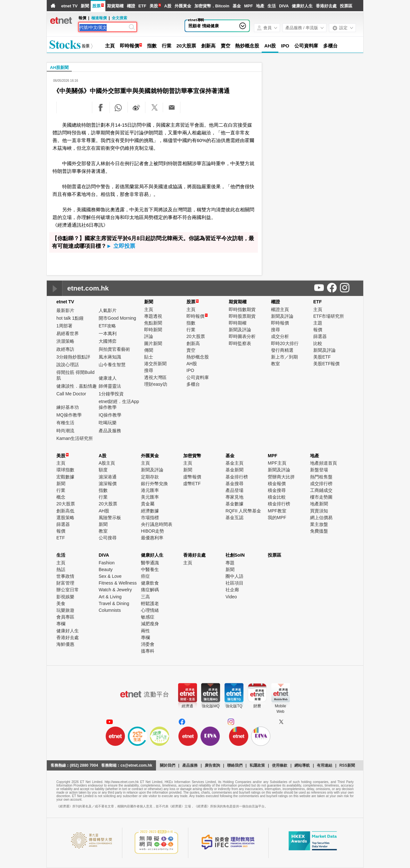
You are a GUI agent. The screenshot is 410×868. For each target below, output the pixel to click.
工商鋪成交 (321, 490)
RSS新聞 (347, 765)
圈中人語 (234, 576)
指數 (152, 46)
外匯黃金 (183, 6)
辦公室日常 (68, 590)
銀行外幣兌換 (154, 484)
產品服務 (190, 765)
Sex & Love (110, 576)
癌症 (145, 576)
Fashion (107, 563)
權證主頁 (280, 309)
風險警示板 (110, 518)
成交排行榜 (321, 484)
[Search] (103, 28)
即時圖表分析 (242, 336)
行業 (167, 46)
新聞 (85, 6)
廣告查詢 (212, 765)
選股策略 (65, 518)
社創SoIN (235, 555)
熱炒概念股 (247, 46)
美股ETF (322, 357)
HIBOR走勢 (152, 531)
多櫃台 (330, 46)
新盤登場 (319, 470)
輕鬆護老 (150, 603)
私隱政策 (257, 765)
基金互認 (234, 518)
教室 (275, 364)
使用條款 (280, 765)
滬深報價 (108, 484)
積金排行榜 (279, 504)
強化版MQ (211, 706)
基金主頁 (234, 463)
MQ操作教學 (69, 415)
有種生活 (65, 423)
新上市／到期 (284, 357)
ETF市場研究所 (329, 316)
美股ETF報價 (326, 364)
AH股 (270, 46)
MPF (248, 6)
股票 (96, 6)
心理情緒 (150, 610)
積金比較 (277, 497)
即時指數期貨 (242, 309)
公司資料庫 (306, 46)
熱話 (61, 569)
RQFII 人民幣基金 (243, 511)
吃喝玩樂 (108, 423)
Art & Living (110, 597)
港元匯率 (150, 490)
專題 (230, 563)
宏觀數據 (65, 477)
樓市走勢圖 (321, 497)
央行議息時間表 (157, 524)
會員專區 (65, 617)
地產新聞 (319, 504)
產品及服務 (110, 431)
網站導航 (302, 765)
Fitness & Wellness (118, 583)
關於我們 (168, 765)
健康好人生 (302, 6)
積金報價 (277, 484)
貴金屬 (148, 504)
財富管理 (65, 583)
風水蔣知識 (110, 357)
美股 (154, 6)
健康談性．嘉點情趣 (77, 386)
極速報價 (99, 18)
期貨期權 (115, 6)
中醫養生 (150, 569)
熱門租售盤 (321, 477)
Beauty (106, 569)
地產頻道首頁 (324, 463)
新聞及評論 (240, 330)
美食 (61, 603)
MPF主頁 (277, 463)
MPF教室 (277, 511)
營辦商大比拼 (281, 477)
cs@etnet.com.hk (136, 765)
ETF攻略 (107, 326)
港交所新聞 (155, 364)
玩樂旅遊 (65, 610)
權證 (131, 6)
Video (231, 597)
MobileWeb (280, 709)
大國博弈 (108, 341)
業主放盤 (319, 524)
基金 (237, 6)
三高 (145, 597)
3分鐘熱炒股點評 (73, 357)
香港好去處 (326, 6)
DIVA (284, 6)
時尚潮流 (65, 431)
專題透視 (153, 316)
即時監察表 (240, 343)
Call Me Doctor (71, 394)
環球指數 (65, 470)
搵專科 (148, 651)
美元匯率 (150, 497)
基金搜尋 (234, 484)
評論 (149, 336)
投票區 (346, 6)
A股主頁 (107, 463)
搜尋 (149, 370)
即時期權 (238, 323)
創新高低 (65, 511)
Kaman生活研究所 (75, 438)
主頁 (110, 46)
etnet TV (69, 6)
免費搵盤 (319, 531)
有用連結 (324, 765)
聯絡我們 (235, 765)
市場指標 (150, 518)
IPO (285, 46)
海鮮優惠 (65, 644)
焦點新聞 (153, 323)
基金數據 (234, 504)
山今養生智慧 (112, 365)
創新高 (208, 46)
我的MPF (277, 518)
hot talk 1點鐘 (70, 318)
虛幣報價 (192, 477)
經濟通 (187, 706)
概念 (61, 497)
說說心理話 (68, 365)
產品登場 (234, 490)
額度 (103, 470)
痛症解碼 (150, 590)
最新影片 (65, 310)
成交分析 (280, 336)
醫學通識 (150, 563)
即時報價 (129, 46)
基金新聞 (234, 470)
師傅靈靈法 (110, 386)
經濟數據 (150, 511)
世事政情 (65, 576)
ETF (142, 6)
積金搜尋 (277, 490)
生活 (272, 6)
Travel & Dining (114, 603)
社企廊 (232, 590)
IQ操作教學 (110, 415)
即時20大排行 (285, 343)
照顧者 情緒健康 (204, 26)
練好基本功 (68, 407)
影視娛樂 (65, 597)
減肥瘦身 (150, 624)
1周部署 (64, 326)
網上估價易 (321, 518)
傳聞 (149, 350)
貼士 (149, 357)
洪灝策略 (65, 341)
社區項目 (234, 583)
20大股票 (186, 46)
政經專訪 (65, 349)
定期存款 (150, 477)
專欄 (61, 624)
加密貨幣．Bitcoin (212, 6)
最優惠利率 (152, 538)
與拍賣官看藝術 (114, 349)
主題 (318, 323)
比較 (318, 343)
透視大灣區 (155, 377)
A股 (168, 6)
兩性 (145, 631)
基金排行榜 (237, 477)
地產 (260, 6)
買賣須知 (319, 511)
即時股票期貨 (242, 316)
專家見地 (234, 497)
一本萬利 (108, 333)
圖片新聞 (153, 343)
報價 (318, 330)
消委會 (148, 644)
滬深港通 (108, 477)
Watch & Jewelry (115, 590)
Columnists (110, 610)
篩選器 (320, 336)
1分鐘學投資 (111, 394)
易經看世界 (68, 333)
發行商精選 (282, 350)
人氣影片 (108, 310)
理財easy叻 (156, 384)
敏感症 (148, 617)
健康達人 (108, 378)
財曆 (257, 706)
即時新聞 (153, 330)
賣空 (225, 46)
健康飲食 (150, 583)
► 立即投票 (121, 246)
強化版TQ (234, 706)
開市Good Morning (117, 318)
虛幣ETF (192, 484)
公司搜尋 (108, 538)
